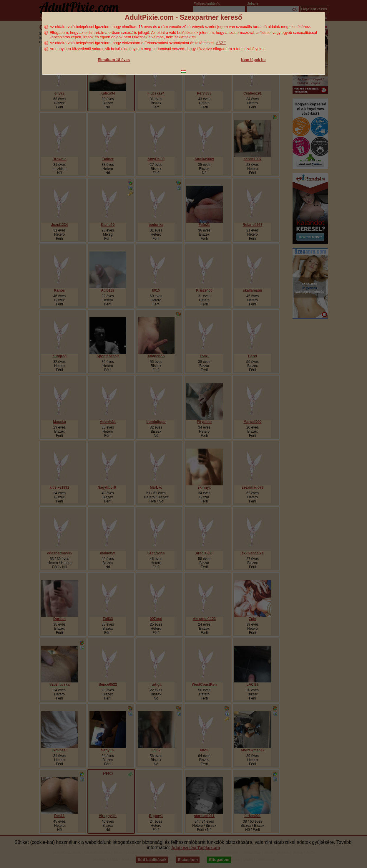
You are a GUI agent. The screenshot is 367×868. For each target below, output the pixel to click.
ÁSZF (221, 43)
